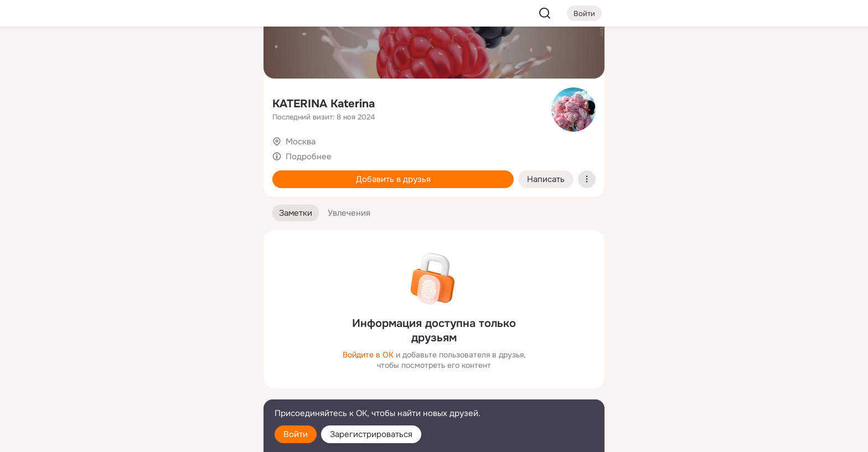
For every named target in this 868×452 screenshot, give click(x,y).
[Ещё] (182, 367)
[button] (296, 213)
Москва (301, 142)
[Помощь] (133, 199)
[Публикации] (133, 102)
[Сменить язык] (182, 390)
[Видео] (230, 102)
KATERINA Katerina (324, 104)
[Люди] (182, 102)
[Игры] (230, 150)
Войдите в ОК (368, 355)
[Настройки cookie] (182, 437)
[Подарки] (133, 150)
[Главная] (133, 53)
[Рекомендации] (182, 199)
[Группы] (230, 53)
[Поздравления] (182, 150)
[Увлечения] (182, 53)
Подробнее (309, 157)
